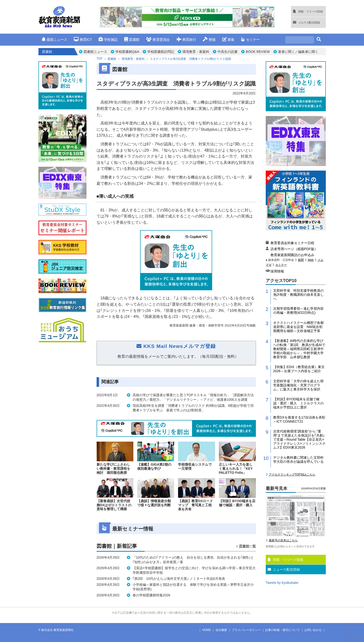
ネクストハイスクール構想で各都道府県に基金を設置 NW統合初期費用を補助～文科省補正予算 (298, 327)
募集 (228, 40)
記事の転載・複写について (283, 630)
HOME (207, 630)
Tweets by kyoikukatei (282, 583)
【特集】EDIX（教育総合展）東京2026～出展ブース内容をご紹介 (299, 369)
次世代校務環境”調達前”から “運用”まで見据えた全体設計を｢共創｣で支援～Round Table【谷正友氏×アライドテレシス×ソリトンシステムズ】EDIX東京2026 (299, 439)
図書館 (132, 40)
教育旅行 (186, 40)
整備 (209, 40)
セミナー (250, 40)
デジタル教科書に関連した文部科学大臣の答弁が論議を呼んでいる (298, 460)
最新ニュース (55, 40)
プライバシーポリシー (246, 630)
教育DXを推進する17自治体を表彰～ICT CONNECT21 (299, 419)
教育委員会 (158, 40)
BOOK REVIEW (258, 52)
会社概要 (221, 630)
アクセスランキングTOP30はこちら (292, 475)
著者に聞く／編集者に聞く (298, 52)
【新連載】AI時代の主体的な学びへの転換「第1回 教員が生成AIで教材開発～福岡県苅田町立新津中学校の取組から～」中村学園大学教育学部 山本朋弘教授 (299, 349)
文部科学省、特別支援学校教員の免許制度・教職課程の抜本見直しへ (298, 295)
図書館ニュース (95, 52)
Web (311, 260)
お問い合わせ (313, 630)
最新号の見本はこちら (283, 540)
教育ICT (83, 40)
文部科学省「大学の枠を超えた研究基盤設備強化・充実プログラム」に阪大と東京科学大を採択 (298, 385)
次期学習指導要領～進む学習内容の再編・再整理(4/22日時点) (298, 311)
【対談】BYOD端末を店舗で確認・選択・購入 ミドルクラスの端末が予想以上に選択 (298, 403)
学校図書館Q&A (127, 52)
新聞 (301, 260)
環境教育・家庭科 (196, 52)
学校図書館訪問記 (161, 52)
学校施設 (108, 40)
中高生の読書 (228, 52)
